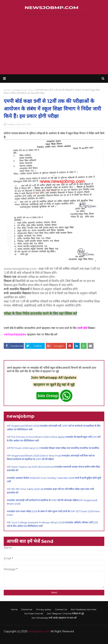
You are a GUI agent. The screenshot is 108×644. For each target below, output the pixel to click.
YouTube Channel (34, 613)
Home (14, 609)
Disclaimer (27, 609)
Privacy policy (44, 609)
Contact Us (61, 609)
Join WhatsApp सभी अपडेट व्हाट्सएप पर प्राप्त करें (54, 618)
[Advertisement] (54, 45)
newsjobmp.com (39, 631)
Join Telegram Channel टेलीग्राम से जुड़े (65, 613)
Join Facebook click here (83, 609)
